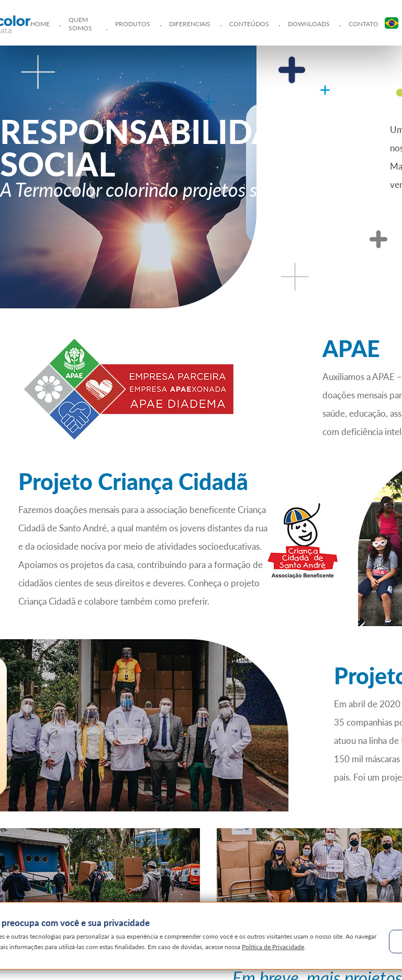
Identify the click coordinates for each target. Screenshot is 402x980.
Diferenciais (190, 24)
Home (40, 24)
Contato (364, 24)
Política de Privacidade (273, 947)
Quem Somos (80, 24)
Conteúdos (249, 24)
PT (392, 23)
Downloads (309, 24)
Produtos (133, 24)
